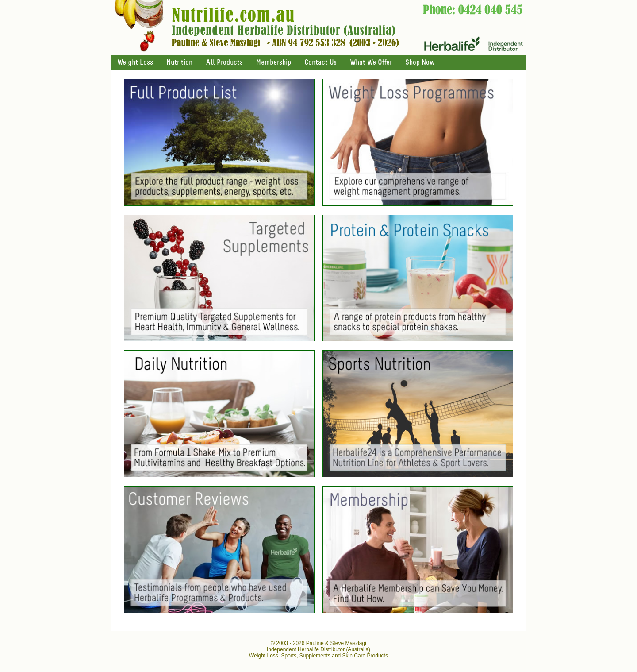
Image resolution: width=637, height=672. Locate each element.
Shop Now (420, 63)
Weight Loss (135, 63)
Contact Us (320, 63)
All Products (224, 63)
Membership (274, 63)
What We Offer (371, 63)
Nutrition (179, 63)
